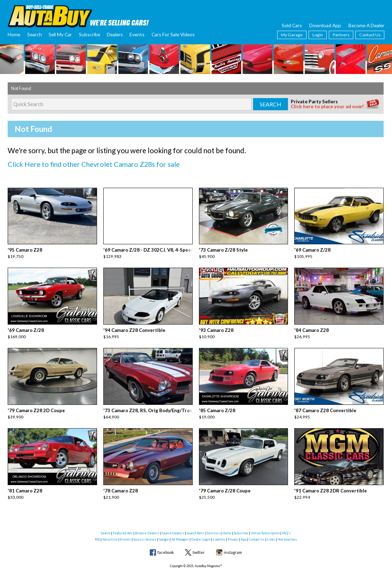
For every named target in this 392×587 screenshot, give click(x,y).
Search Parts (196, 529)
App (243, 534)
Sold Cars (292, 25)
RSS (97, 534)
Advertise (110, 534)
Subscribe (90, 34)
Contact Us (370, 35)
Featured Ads (123, 529)
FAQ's (286, 529)
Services (213, 529)
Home (14, 34)
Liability (219, 534)
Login (318, 35)
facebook (166, 548)
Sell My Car (60, 34)
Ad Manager (180, 534)
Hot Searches (287, 534)
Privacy (233, 534)
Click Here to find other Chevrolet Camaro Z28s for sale (89, 164)
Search (35, 34)
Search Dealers (173, 529)
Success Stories (145, 534)
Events (137, 34)
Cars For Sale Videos (173, 34)
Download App (325, 25)
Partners (341, 35)
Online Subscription (265, 529)
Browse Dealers (147, 529)
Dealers (115, 34)
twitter (199, 548)
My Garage (292, 35)
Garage (164, 534)
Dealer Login (201, 534)
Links (271, 534)
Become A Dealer (366, 25)
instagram (233, 548)
